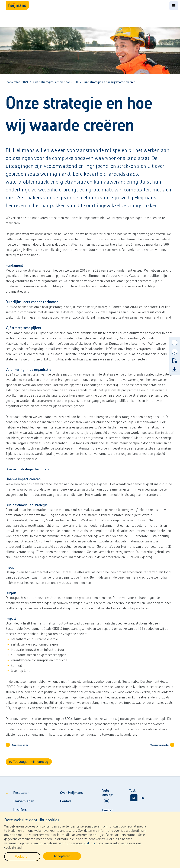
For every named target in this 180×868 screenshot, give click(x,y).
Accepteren (67, 859)
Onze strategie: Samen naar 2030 (56, 82)
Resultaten (21, 793)
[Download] (175, 369)
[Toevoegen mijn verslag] (175, 361)
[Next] (175, 352)
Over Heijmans (71, 793)
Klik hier (90, 845)
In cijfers (20, 809)
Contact (66, 801)
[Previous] (175, 343)
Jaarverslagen (24, 801)
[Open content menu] (174, 6)
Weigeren (28, 859)
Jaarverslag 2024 (17, 82)
